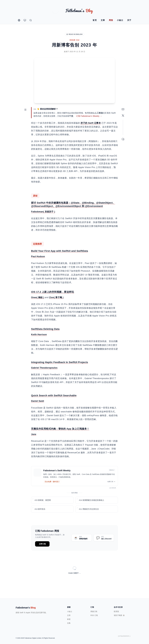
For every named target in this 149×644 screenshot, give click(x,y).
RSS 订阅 (94, 609)
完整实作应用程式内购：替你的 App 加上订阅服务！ (60, 437)
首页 (95, 20)
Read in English (74, 34)
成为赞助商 (113, 496)
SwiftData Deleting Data (45, 337)
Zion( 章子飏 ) (56, 305)
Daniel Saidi (38, 409)
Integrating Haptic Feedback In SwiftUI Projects (60, 370)
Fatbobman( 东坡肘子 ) (43, 220)
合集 (69, 617)
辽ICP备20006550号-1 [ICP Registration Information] (124, 630)
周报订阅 (94, 606)
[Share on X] (123, 123)
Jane (34, 442)
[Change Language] (19, 20)
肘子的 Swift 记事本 (91, 131)
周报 (111, 20)
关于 (129, 20)
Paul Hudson (38, 264)
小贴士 (120, 20)
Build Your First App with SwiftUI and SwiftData (60, 259)
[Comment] (123, 147)
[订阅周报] (123, 117)
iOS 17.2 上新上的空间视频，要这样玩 (53, 300)
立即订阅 (42, 552)
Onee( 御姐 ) (38, 305)
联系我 (116, 606)
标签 (69, 613)
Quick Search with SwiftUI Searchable (54, 403)
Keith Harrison (39, 342)
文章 (103, 20)
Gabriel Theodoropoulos (44, 376)
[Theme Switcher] (25, 20)
